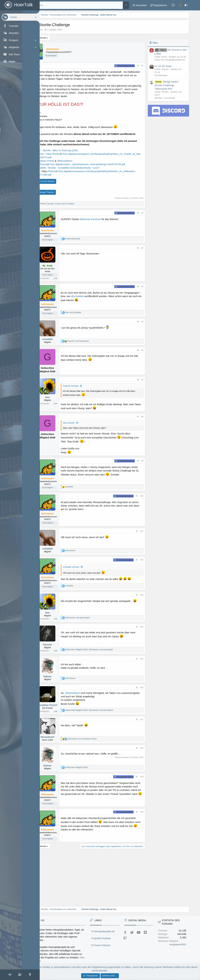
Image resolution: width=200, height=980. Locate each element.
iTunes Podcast (130, 924)
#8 (144, 441)
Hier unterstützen (97, 937)
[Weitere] (127, 5)
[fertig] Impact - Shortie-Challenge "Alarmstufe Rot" (169, 85)
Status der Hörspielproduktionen (171, 60)
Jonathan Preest (73, 735)
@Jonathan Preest (69, 175)
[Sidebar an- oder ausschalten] (187, 5)
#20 (143, 842)
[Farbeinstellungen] (175, 5)
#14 (143, 657)
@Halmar (64, 164)
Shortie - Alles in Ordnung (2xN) (85, 161)
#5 (144, 343)
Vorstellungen (162, 75)
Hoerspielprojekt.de (132, 910)
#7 (144, 401)
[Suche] (90, 5)
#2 (144, 234)
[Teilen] (139, 66)
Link (80, 299)
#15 (143, 689)
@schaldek (65, 185)
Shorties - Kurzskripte (166, 98)
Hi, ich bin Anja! (164, 66)
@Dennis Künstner (115, 240)
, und (114, 680)
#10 (143, 523)
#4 (144, 307)
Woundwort (73, 767)
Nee (73, 418)
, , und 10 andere (78, 225)
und (98, 333)
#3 (144, 269)
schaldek (73, 360)
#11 (143, 558)
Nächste (67, 38)
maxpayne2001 (179, 961)
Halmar (73, 706)
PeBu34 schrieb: (96, 407)
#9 (144, 488)
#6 (144, 371)
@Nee (62, 161)
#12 (143, 587)
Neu (157, 43)
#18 (143, 778)
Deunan (72, 674)
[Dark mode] (182, 5)
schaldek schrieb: (96, 594)
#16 (143, 717)
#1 (144, 66)
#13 (143, 625)
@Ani (62, 189)
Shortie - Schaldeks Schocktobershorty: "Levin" (99, 185)
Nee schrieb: (94, 447)
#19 (143, 807)
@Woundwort (90, 175)
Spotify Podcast (130, 917)
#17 (143, 749)
